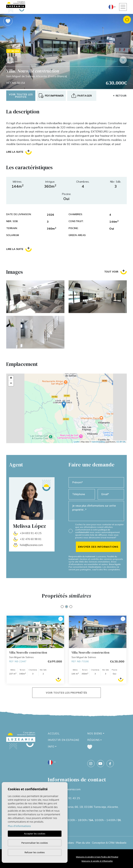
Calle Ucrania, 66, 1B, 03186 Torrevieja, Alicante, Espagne (87, 809)
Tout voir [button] (116, 272)
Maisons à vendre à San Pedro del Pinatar (97, 857)
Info (51, 747)
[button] (82, 96)
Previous (10, 60)
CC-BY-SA (121, 442)
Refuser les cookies (35, 852)
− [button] (11, 383)
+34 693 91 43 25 (31, 533)
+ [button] (11, 378)
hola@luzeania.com (31, 545)
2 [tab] (66, 607)
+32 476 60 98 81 (31, 539)
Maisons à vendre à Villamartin (97, 861)
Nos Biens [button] (95, 733)
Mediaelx (121, 843)
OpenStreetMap (98, 442)
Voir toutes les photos (21, 96)
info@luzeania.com (68, 789)
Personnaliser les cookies (35, 843)
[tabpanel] (35, 650)
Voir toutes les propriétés (66, 693)
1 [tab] (62, 607)
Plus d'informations (19, 826)
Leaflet (77, 442)
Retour (120, 96)
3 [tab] (71, 607)
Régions (93, 740)
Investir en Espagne (63, 740)
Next (123, 60)
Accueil (54, 733)
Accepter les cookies (35, 834)
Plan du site (83, 843)
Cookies (69, 843)
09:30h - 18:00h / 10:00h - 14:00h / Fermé (89, 822)
